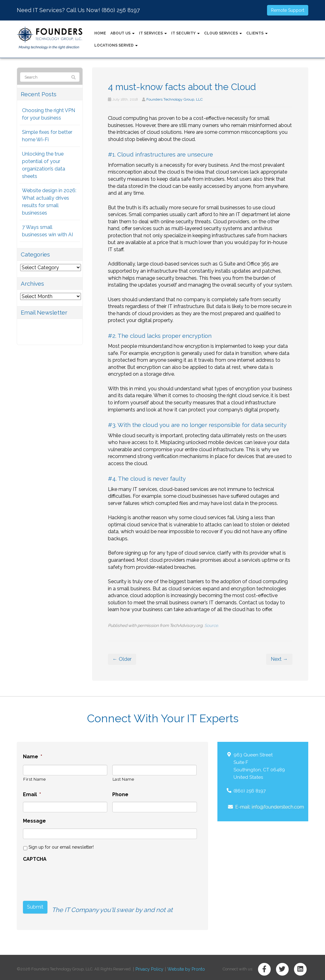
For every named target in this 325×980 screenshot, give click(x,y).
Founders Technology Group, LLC (175, 99)
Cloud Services (223, 33)
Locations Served (116, 45)
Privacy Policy (148, 966)
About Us (122, 33)
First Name (35, 779)
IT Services (153, 33)
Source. (212, 625)
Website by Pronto (182, 966)
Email (32, 794)
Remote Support (288, 10)
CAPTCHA (35, 859)
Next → (279, 659)
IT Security (185, 33)
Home (100, 33)
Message (34, 821)
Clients (257, 33)
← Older (122, 659)
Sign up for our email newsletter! (61, 847)
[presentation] (70, 879)
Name (33, 757)
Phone (120, 794)
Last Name (123, 779)
